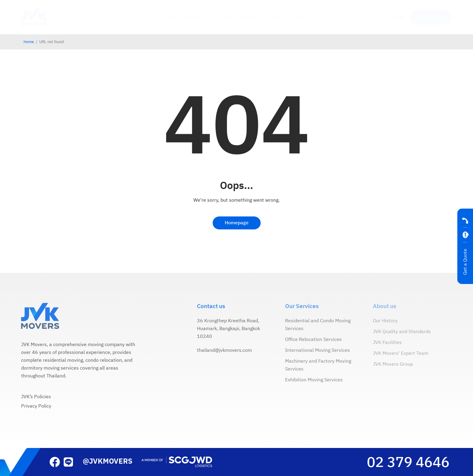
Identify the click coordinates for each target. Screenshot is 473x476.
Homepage (237, 223)
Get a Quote (465, 262)
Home (29, 42)
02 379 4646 (408, 463)
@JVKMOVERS (108, 462)
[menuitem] (392, 18)
